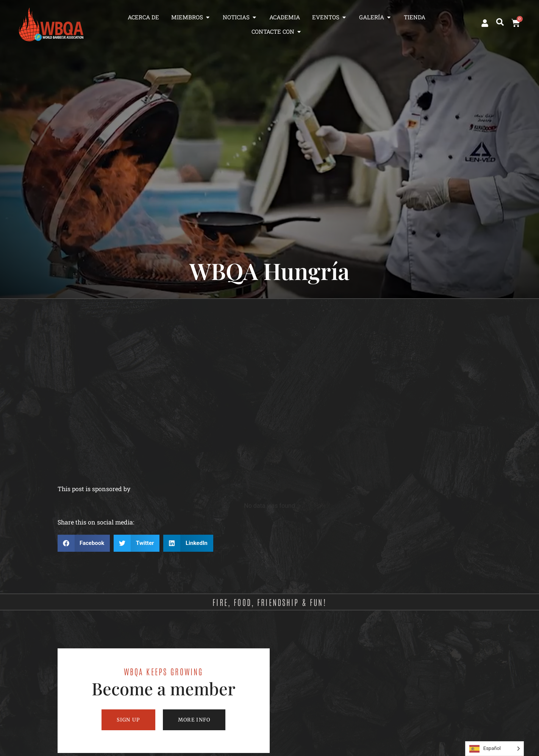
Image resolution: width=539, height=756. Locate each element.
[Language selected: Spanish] (494, 749)
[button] (500, 22)
